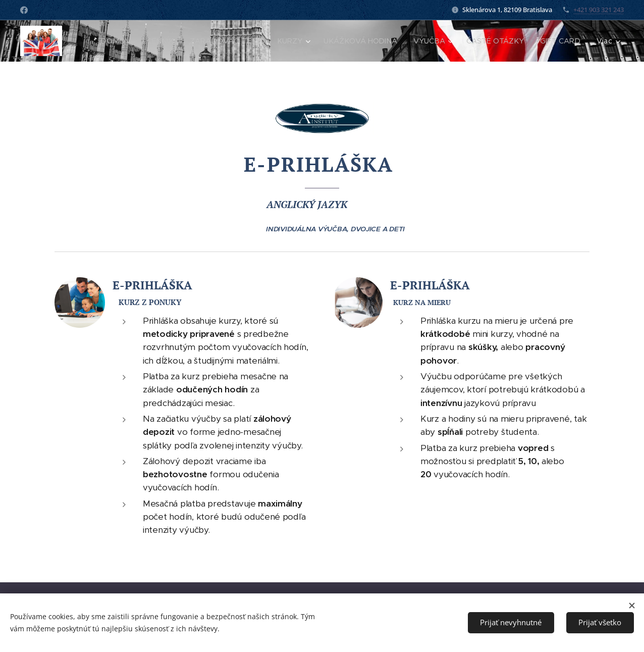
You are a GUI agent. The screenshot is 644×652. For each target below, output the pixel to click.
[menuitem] (119, 41)
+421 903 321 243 (599, 10)
